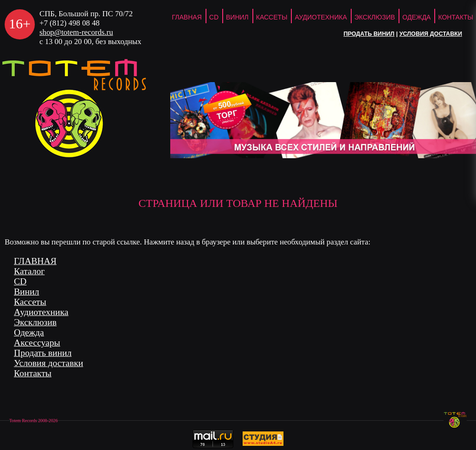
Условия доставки (431, 34)
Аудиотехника (321, 17)
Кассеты (272, 17)
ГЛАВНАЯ (187, 17)
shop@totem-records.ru (76, 32)
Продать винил (369, 34)
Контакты (33, 373)
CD (214, 17)
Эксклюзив (375, 17)
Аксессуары (37, 343)
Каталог (29, 271)
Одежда (416, 17)
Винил (237, 17)
